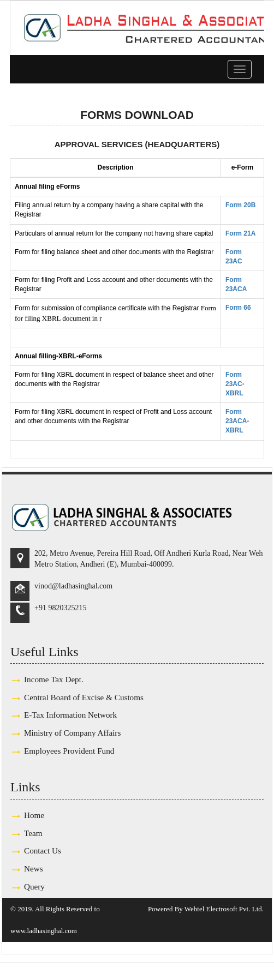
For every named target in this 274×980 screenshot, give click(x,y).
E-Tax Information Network (70, 715)
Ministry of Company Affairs (72, 733)
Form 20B (240, 205)
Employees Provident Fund (69, 751)
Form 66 (238, 308)
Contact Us (43, 850)
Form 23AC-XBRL (235, 384)
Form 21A (240, 233)
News (34, 868)
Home (34, 815)
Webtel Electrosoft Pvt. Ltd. (224, 909)
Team (33, 833)
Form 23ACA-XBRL (237, 421)
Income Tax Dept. (54, 679)
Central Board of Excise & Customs (84, 697)
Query (34, 886)
